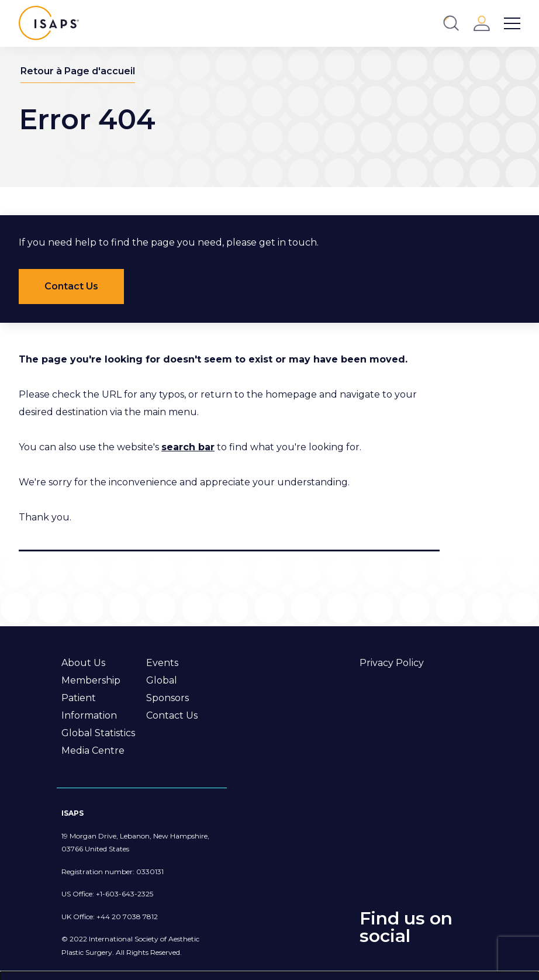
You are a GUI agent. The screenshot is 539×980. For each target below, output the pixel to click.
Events (162, 663)
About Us (83, 663)
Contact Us (172, 715)
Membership (91, 680)
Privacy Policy (392, 663)
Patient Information (89, 707)
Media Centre (93, 750)
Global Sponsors (167, 689)
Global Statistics (98, 733)
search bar (188, 447)
